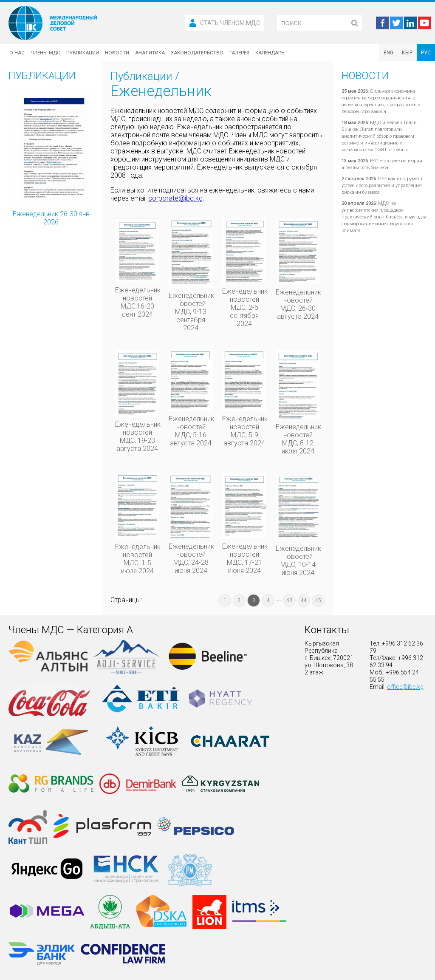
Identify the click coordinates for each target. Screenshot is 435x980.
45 (318, 600)
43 (289, 600)
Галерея (239, 53)
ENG (388, 53)
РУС (426, 53)
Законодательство (197, 53)
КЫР (407, 53)
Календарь (270, 53)
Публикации (83, 53)
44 (304, 600)
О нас (17, 53)
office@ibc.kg (405, 687)
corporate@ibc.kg (175, 198)
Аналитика (150, 53)
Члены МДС (45, 53)
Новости (117, 53)
